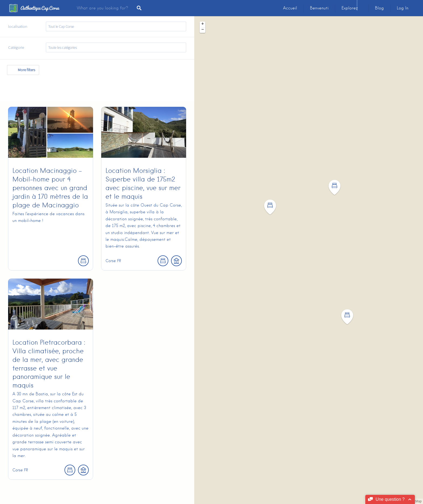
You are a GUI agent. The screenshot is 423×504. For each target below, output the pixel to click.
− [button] (203, 30)
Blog (379, 8)
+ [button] (203, 24)
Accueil (290, 8)
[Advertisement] (98, 87)
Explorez (350, 8)
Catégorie (16, 47)
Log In (403, 8)
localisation (18, 26)
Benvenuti (319, 8)
